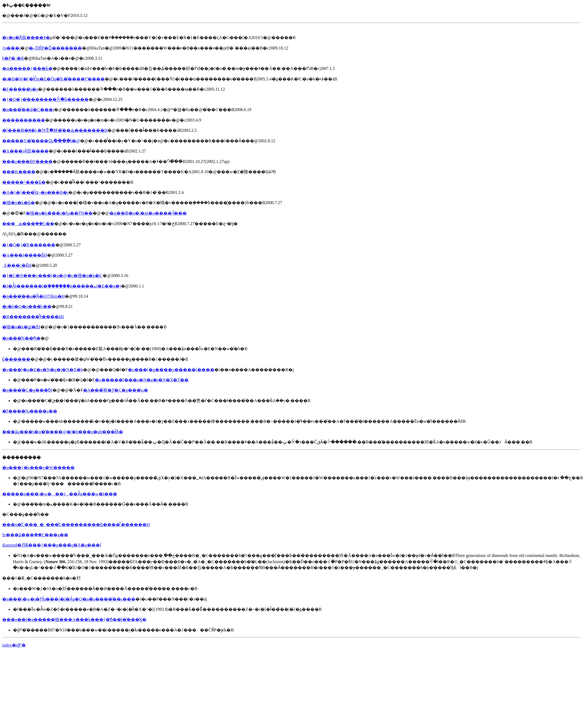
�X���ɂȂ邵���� (25, 151)
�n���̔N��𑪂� (21, 338)
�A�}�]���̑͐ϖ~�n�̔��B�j (35, 192)
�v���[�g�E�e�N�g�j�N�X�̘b (43, 370)
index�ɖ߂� (14, 645)
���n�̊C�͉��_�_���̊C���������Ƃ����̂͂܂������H (76, 525)
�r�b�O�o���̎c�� (27, 306)
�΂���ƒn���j (11, 48)
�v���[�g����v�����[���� (171, 370)
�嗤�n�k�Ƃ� (19, 203)
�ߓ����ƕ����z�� (30, 411)
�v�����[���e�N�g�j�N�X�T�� (142, 380)
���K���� (19, 172)
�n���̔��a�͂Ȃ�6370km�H (33, 296)
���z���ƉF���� (27, 161)
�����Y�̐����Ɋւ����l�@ (41, 141)
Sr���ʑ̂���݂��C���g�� (35, 535)
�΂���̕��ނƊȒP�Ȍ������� (55, 48)
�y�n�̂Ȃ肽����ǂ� (26, 38)
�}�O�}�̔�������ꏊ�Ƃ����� (45, 99)
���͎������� (24, 120)
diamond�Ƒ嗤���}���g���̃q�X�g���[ (52, 545)
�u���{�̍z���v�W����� (38, 468)
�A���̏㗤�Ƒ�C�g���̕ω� (116, 390)
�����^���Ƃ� (24, 182)
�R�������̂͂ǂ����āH (33, 317)
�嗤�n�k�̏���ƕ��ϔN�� (59, 213)
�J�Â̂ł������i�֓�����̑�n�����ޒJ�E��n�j (62, 286)
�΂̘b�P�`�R (13, 58)
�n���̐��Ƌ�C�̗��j (28, 110)
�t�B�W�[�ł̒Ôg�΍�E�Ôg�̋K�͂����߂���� (53, 79)
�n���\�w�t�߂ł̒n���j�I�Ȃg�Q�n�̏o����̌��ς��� (69, 599)
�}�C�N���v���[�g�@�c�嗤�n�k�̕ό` (52, 276)
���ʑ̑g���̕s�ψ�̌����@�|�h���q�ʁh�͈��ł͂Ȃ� (63, 432)
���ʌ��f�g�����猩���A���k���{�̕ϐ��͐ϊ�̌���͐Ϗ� (74, 619)
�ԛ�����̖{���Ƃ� (27, 68)
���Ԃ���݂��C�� (28, 224)
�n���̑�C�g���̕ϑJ (27, 390)
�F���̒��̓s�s (20, 89)
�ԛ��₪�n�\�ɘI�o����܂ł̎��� (148, 213)
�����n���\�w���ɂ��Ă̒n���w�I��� (60, 494)
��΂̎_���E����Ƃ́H (17, 265)
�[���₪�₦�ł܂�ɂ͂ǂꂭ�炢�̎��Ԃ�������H (55, 130)
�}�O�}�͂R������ (29, 245)
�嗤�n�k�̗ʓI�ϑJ (21, 327)
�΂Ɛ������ (16, 359)
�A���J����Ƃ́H (25, 255)
